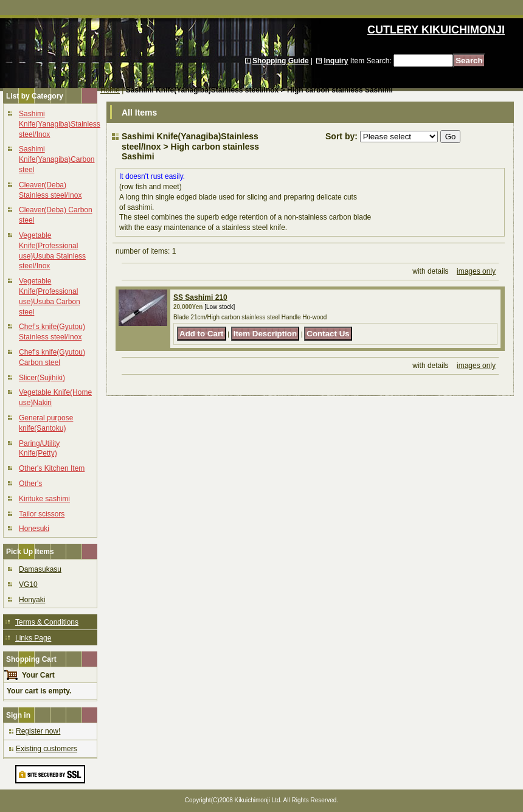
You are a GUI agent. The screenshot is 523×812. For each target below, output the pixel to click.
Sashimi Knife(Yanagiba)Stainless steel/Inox (60, 124)
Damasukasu (40, 569)
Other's (30, 484)
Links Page (33, 638)
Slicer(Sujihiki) (42, 378)
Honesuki (34, 529)
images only (476, 271)
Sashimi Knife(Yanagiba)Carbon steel (57, 159)
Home (110, 90)
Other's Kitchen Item (52, 468)
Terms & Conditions (47, 622)
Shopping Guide (281, 61)
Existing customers (47, 749)
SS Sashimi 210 (200, 297)
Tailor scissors (42, 514)
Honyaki (32, 600)
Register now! (38, 731)
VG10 (28, 585)
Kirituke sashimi (44, 499)
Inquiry (336, 61)
